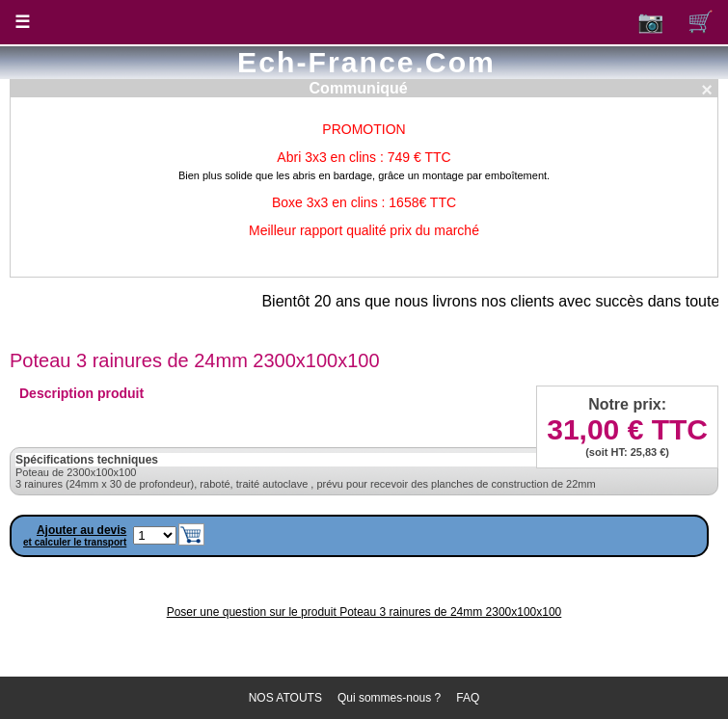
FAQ (468, 698)
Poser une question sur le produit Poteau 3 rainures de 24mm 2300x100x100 (364, 612)
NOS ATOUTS (285, 698)
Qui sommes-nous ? (389, 698)
